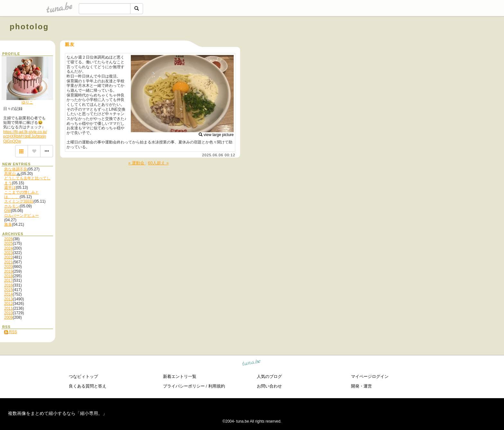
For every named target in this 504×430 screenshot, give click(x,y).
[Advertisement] (421, 41)
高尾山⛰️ (12, 174)
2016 (9, 285)
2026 (9, 239)
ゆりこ (27, 102)
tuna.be (252, 364)
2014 (9, 294)
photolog (29, 27)
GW (8, 211)
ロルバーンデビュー (22, 215)
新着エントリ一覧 (180, 376)
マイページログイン (370, 376)
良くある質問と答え (88, 386)
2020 (9, 267)
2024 (9, 248)
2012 (9, 304)
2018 (9, 276)
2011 (9, 308)
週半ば (10, 188)
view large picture (216, 135)
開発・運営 (361, 386)
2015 (9, 290)
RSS (11, 332)
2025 (9, 243)
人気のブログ (269, 376)
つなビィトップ (83, 376)
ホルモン (12, 206)
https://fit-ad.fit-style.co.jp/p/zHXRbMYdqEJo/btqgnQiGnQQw (25, 137)
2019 (9, 271)
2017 (9, 280)
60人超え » (158, 163)
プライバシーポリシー (184, 386)
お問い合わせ (269, 386)
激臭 (8, 224)
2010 (9, 313)
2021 (9, 262)
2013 (9, 299)
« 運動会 (137, 163)
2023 (9, 253)
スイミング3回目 (19, 201)
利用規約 (217, 386)
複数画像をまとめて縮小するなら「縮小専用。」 (58, 413)
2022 (9, 257)
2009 (9, 317)
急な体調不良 (16, 169)
